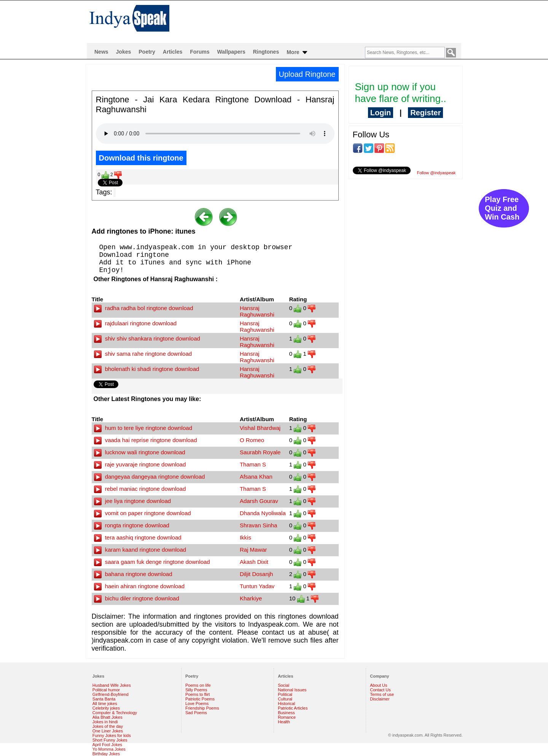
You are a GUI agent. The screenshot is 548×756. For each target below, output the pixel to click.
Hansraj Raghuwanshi (257, 311)
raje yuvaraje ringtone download (140, 464)
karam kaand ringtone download (140, 550)
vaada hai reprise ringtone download (146, 440)
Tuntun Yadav (257, 586)
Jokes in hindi (105, 722)
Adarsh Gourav (259, 501)
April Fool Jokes (107, 745)
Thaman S (253, 464)
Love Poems (197, 703)
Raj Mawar (253, 550)
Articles (173, 52)
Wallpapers (231, 52)
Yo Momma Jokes (109, 749)
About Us (378, 685)
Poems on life (198, 685)
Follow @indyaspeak (436, 173)
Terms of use (382, 694)
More (297, 53)
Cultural (285, 699)
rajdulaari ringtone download (135, 323)
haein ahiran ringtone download (139, 586)
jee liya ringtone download (133, 501)
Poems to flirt (198, 694)
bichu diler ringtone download (137, 598)
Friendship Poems (202, 708)
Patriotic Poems (200, 699)
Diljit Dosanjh (256, 574)
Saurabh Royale (260, 452)
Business (286, 713)
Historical (286, 703)
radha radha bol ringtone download (144, 308)
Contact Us (380, 690)
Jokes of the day (108, 726)
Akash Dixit (254, 562)
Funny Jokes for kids (112, 735)
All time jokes (105, 703)
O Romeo (252, 440)
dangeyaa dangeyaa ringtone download (150, 477)
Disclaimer (380, 699)
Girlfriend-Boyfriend (111, 694)
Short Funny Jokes (110, 740)
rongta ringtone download (132, 525)
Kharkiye (251, 598)
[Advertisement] (323, 21)
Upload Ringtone (307, 74)
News (101, 52)
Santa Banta (104, 699)
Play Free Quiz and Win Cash (502, 208)
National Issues (292, 690)
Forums (200, 52)
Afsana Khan (256, 477)
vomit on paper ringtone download (143, 513)
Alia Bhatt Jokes (108, 717)
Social (284, 685)
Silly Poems (196, 690)
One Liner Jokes (108, 731)
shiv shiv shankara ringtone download (147, 338)
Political (285, 694)
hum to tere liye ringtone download (143, 428)
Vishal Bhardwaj (260, 428)
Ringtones (266, 52)
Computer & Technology (115, 713)
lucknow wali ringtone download (140, 452)
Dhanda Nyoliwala (263, 513)
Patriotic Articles (293, 708)
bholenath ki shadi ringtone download (147, 369)
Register (425, 113)
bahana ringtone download (133, 574)
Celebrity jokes (106, 708)
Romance (287, 717)
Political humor (106, 690)
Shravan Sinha (258, 525)
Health (284, 722)
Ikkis (245, 537)
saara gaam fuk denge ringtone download (152, 562)
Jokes (124, 52)
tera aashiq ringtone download (138, 537)
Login (381, 113)
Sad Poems (196, 713)
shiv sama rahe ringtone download (143, 354)
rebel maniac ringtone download (140, 489)
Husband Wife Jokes (112, 685)
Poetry (147, 52)
